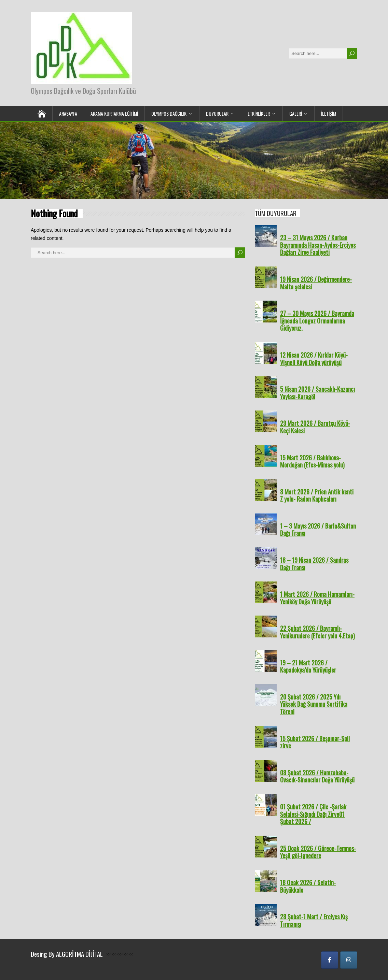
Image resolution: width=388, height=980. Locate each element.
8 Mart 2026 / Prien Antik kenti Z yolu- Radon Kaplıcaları (317, 495)
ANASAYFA (68, 113)
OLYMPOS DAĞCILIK (169, 113)
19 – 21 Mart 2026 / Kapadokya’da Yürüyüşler (308, 666)
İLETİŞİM (329, 113)
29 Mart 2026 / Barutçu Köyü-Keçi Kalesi (315, 427)
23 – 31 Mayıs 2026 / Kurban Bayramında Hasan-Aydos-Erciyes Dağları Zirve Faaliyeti (318, 245)
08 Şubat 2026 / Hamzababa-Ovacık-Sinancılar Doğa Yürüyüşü (317, 776)
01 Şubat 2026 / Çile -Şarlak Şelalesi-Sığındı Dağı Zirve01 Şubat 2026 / (313, 814)
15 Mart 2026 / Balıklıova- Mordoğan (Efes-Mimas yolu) (312, 461)
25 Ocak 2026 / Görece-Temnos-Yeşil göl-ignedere (318, 852)
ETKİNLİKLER (259, 113)
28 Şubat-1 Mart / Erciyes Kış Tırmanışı (314, 920)
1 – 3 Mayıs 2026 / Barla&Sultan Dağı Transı (318, 530)
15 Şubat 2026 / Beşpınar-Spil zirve (315, 742)
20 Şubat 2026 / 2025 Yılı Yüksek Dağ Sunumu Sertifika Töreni (314, 704)
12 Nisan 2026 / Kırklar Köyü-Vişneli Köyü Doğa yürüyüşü (314, 359)
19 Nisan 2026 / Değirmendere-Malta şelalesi (316, 283)
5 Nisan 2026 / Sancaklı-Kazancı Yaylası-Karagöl (317, 393)
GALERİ (296, 113)
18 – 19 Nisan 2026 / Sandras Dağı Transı (314, 564)
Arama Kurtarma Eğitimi (114, 113)
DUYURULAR (217, 113)
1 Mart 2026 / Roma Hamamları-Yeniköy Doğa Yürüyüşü (317, 598)
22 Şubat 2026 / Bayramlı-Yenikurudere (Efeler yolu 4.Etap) (317, 632)
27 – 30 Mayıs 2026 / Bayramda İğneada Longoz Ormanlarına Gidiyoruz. (317, 321)
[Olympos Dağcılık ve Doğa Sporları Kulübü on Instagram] (349, 960)
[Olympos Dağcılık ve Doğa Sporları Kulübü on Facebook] (330, 960)
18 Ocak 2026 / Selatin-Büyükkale (308, 886)
